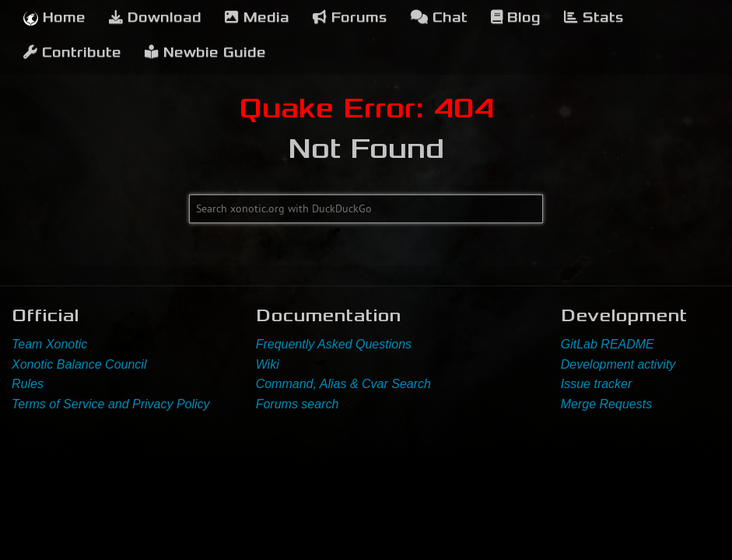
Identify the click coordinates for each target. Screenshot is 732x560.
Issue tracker (597, 384)
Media (257, 17)
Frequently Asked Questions (334, 344)
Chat (439, 17)
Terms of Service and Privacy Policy (111, 404)
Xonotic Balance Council (79, 364)
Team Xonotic (49, 344)
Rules (28, 384)
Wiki (268, 364)
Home (54, 17)
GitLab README (608, 344)
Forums (350, 17)
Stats (594, 17)
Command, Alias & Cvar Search (343, 384)
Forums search (298, 404)
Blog (516, 17)
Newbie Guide (205, 52)
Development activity (618, 364)
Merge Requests (606, 404)
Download (155, 17)
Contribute (72, 52)
